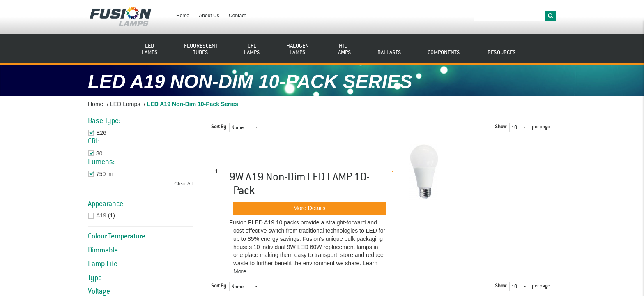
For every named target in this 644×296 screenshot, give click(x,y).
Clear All (183, 184)
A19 (101, 215)
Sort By (219, 127)
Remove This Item (119, 133)
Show (501, 127)
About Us (209, 16)
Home (183, 16)
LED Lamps (125, 104)
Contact (237, 16)
